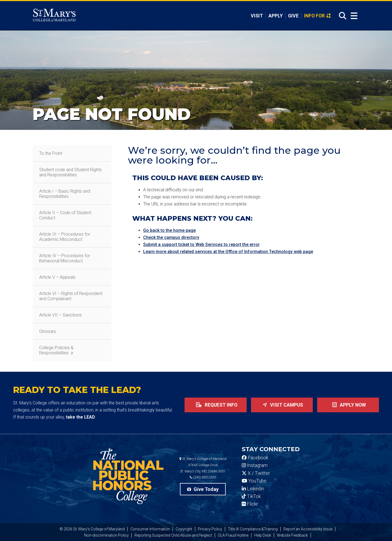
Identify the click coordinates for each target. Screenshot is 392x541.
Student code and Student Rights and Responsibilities (71, 172)
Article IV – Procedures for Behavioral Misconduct (65, 258)
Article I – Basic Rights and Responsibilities (65, 194)
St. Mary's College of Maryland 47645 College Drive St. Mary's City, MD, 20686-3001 (203, 465)
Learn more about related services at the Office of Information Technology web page (228, 252)
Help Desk (263, 535)
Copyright (184, 529)
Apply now (348, 405)
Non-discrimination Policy (106, 535)
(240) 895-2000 (203, 477)
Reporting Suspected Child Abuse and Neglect (173, 535)
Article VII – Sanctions (60, 315)
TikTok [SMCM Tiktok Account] (251, 496)
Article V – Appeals (57, 277)
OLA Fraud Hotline (233, 535)
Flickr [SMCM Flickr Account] (250, 504)
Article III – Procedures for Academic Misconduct (65, 237)
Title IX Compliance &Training (253, 529)
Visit (257, 16)
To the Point (51, 153)
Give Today (203, 489)
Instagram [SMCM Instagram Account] (255, 465)
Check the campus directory (171, 237)
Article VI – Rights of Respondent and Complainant (71, 296)
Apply (276, 16)
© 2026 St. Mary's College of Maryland (92, 529)
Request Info (216, 405)
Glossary (48, 331)
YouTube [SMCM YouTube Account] (254, 481)
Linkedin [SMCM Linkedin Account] (253, 489)
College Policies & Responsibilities (56, 350)
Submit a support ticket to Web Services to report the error (201, 245)
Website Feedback (292, 535)
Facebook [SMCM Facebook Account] (255, 458)
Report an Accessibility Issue (308, 529)
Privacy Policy (210, 529)
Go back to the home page (169, 230)
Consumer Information (150, 529)
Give (293, 16)
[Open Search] (341, 16)
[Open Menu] (353, 16)
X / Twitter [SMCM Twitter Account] (256, 473)
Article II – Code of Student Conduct (65, 215)
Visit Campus (282, 405)
